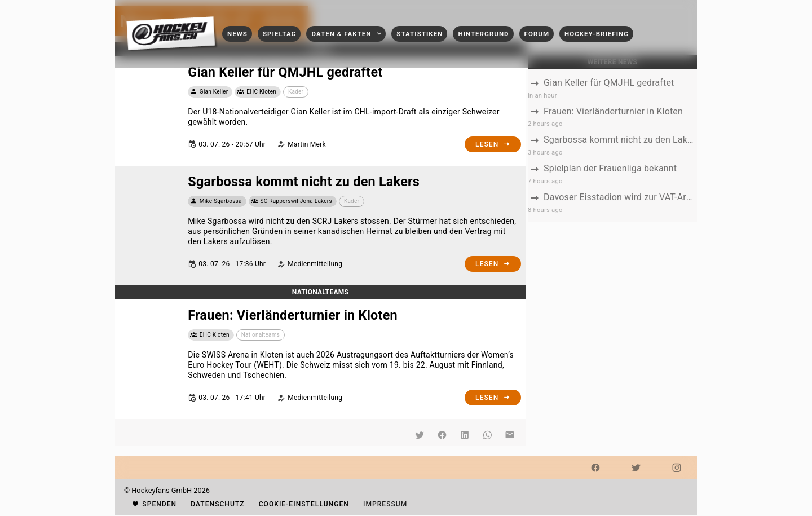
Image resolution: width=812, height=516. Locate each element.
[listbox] (612, 145)
